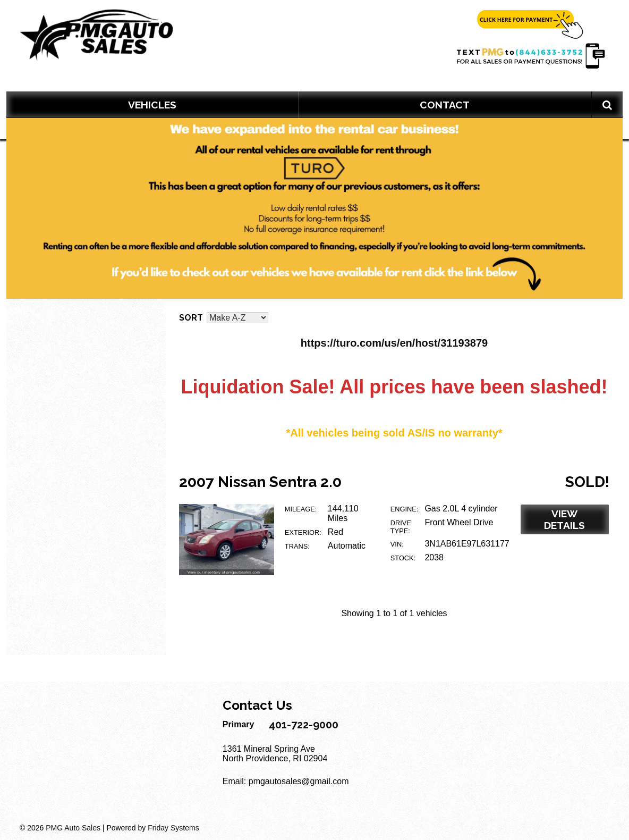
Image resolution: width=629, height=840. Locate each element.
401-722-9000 (304, 725)
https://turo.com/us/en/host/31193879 (394, 343)
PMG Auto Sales (73, 828)
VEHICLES (152, 105)
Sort (191, 318)
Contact (445, 105)
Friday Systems (173, 828)
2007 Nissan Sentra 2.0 (260, 482)
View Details (564, 519)
